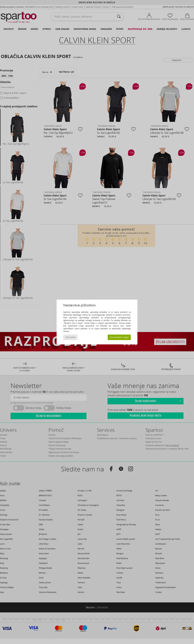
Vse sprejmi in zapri (119, 337)
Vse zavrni (70, 337)
